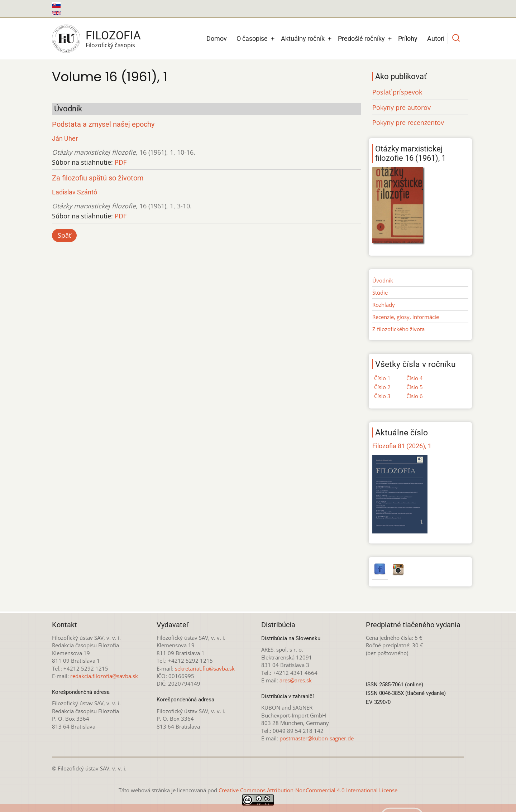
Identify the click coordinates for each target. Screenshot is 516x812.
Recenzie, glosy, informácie (406, 317)
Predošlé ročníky (361, 38)
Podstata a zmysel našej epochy (103, 124)
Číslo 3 (382, 396)
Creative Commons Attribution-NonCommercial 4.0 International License (308, 790)
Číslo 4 (415, 378)
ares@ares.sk (296, 680)
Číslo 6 (415, 396)
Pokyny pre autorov (402, 107)
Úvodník (383, 280)
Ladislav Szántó (75, 192)
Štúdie (380, 293)
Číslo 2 (382, 387)
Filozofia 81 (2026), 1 (402, 446)
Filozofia (113, 35)
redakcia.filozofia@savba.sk (104, 676)
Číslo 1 (382, 378)
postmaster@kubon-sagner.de (317, 738)
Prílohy (408, 38)
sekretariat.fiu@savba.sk (205, 668)
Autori (436, 38)
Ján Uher (65, 138)
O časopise (252, 38)
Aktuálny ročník (303, 38)
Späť (64, 235)
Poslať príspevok (397, 92)
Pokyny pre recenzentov (408, 122)
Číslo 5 (415, 387)
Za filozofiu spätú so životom (98, 178)
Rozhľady (384, 305)
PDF (121, 162)
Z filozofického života (398, 329)
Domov (217, 38)
